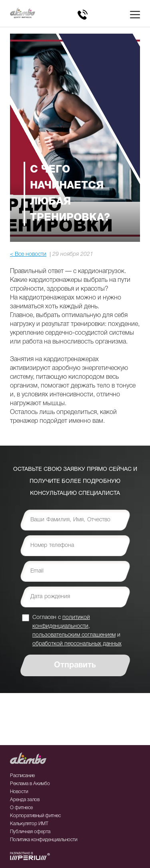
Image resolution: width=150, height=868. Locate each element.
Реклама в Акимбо (30, 784)
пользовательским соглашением (74, 635)
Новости (19, 792)
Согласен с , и (77, 630)
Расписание (22, 776)
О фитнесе (21, 808)
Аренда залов (25, 800)
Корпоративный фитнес (35, 816)
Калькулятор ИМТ (29, 824)
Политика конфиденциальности (44, 840)
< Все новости (28, 254)
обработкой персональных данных (77, 644)
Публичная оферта (30, 832)
